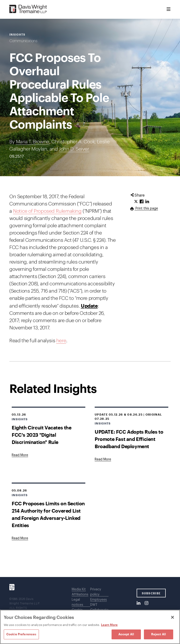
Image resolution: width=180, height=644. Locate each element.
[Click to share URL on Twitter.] (136, 202)
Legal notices (77, 602)
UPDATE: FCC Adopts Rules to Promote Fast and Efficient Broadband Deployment (129, 439)
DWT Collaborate (99, 607)
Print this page (146, 208)
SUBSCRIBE (151, 593)
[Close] (172, 617)
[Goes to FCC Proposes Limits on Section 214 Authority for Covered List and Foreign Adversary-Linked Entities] (20, 538)
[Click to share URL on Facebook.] (142, 202)
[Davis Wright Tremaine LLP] (28, 9)
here (61, 341)
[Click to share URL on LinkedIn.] (147, 202)
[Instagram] (146, 603)
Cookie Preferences (21, 634)
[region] (90, 627)
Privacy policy (96, 592)
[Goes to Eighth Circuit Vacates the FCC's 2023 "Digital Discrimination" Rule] (20, 455)
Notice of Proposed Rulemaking (47, 211)
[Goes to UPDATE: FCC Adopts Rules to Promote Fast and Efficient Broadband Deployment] (103, 459)
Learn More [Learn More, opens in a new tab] (109, 625)
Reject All (159, 634)
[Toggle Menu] (169, 9)
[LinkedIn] (139, 603)
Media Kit (79, 589)
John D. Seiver (74, 149)
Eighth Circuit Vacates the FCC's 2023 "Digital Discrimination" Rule (42, 435)
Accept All (126, 634)
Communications (23, 41)
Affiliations (80, 595)
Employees (99, 600)
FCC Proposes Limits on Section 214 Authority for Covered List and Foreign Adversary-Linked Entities (48, 514)
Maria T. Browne (33, 142)
